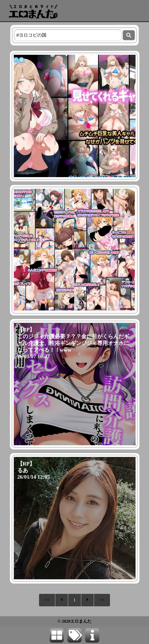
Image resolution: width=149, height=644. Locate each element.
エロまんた (81, 621)
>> (102, 600)
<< (47, 600)
